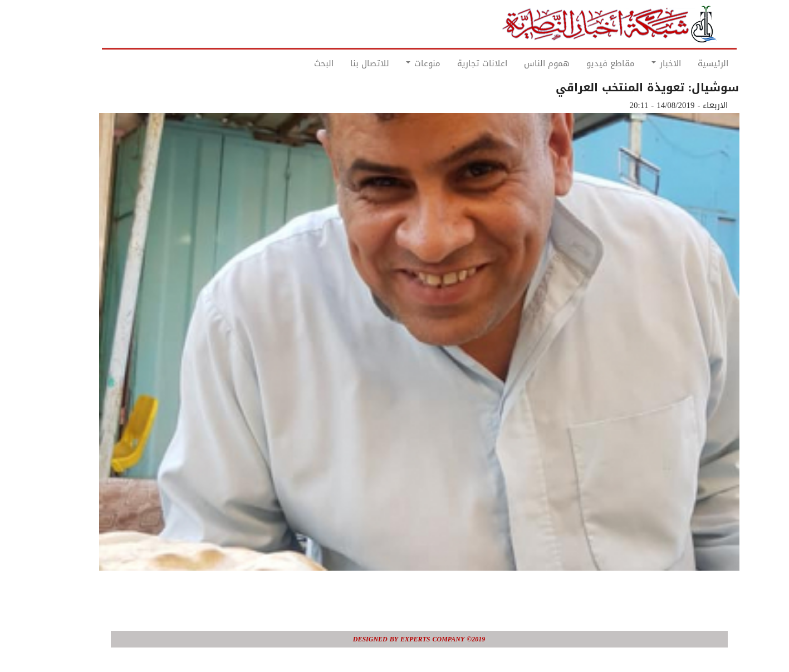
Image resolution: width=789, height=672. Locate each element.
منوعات (399, 63)
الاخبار (642, 63)
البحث (299, 63)
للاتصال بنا (345, 63)
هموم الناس (522, 63)
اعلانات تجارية (458, 63)
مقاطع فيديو (586, 63)
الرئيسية (688, 63)
